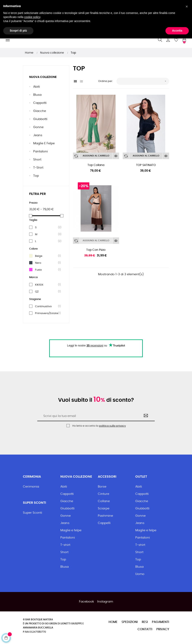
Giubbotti (40, 119)
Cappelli (104, 523)
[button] (187, 612)
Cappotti (40, 103)
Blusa (37, 95)
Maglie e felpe (44, 143)
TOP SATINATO (146, 165)
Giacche (40, 111)
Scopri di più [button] (18, 636)
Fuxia (47, 270)
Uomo (140, 574)
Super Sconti (33, 513)
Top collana (96, 165)
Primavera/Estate (47, 313)
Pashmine (105, 516)
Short (37, 160)
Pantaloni (41, 151)
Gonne (38, 127)
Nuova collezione (43, 77)
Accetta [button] (177, 636)
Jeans (38, 135)
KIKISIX (47, 285)
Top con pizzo (96, 250)
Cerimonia (31, 487)
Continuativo (47, 306)
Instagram (105, 602)
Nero (47, 263)
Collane (104, 501)
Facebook (86, 602)
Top (36, 176)
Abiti (37, 87)
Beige (47, 256)
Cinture (103, 494)
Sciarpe (104, 509)
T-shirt (38, 168)
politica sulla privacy (112, 426)
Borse (102, 487)
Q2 (47, 292)
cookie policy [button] (32, 623)
